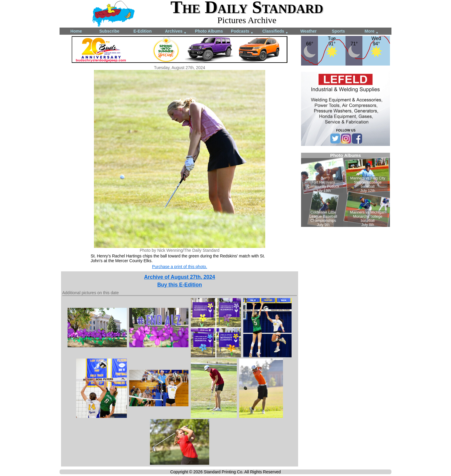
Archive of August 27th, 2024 (180, 277)
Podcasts (242, 32)
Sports (338, 31)
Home (76, 31)
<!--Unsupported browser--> (346, 190)
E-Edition (142, 31)
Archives (176, 32)
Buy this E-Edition (180, 285)
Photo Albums (209, 31)
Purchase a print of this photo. (180, 267)
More (371, 32)
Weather (309, 31)
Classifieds (275, 32)
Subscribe (109, 31)
